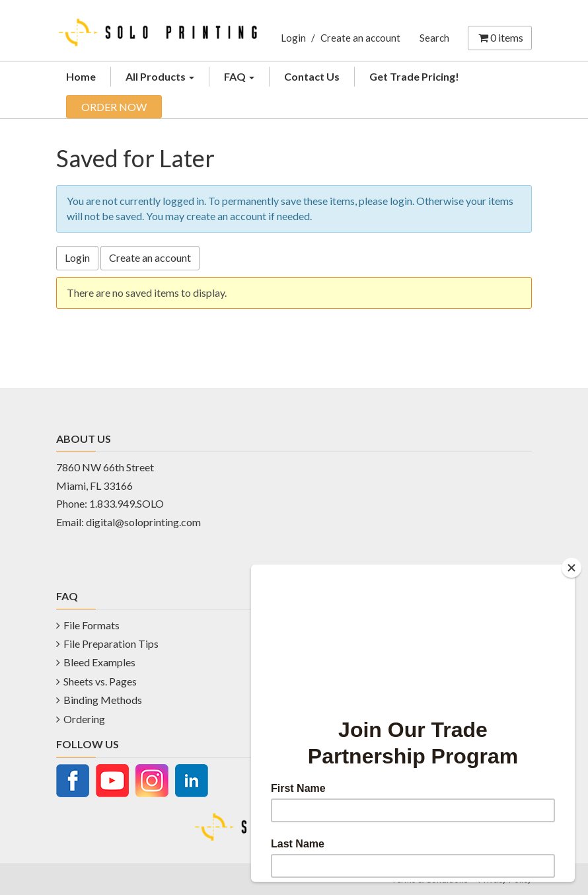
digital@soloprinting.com (143, 522)
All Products (160, 76)
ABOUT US (84, 439)
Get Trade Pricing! (414, 76)
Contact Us (312, 76)
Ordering (84, 719)
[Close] (571, 568)
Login (293, 38)
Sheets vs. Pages (100, 681)
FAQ (239, 76)
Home (81, 76)
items (500, 37)
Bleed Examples (99, 662)
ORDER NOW (114, 107)
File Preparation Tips (111, 643)
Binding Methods (103, 700)
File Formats (92, 625)
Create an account (360, 38)
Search (434, 38)
